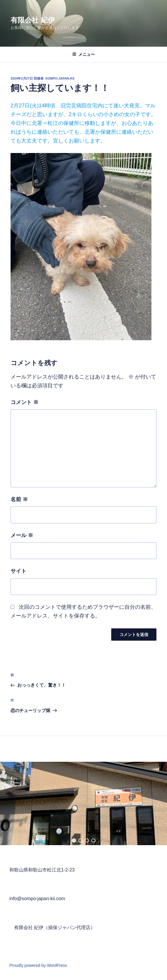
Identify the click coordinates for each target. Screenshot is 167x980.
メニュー (83, 54)
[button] (74, 840)
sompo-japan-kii (60, 78)
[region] (83, 803)
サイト (18, 571)
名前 (19, 499)
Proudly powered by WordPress (38, 965)
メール (22, 535)
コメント (25, 402)
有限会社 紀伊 (33, 20)
